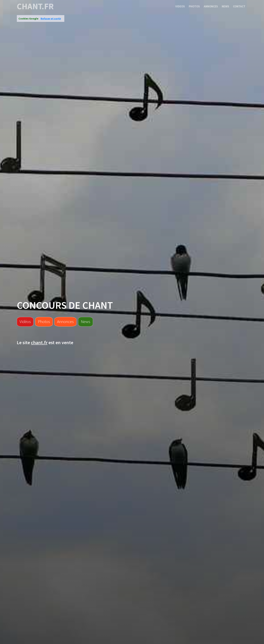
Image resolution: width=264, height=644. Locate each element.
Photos (194, 6)
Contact (239, 6)
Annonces (211, 6)
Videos (180, 6)
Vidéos (25, 321)
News (225, 6)
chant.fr (35, 6)
